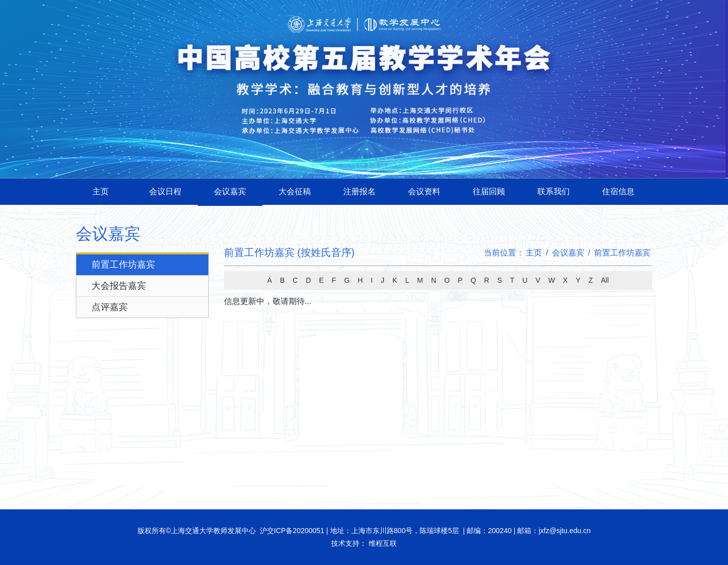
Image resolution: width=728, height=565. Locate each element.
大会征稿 (295, 191)
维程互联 (382, 543)
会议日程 (165, 191)
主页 (101, 191)
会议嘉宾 (230, 191)
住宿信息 (618, 191)
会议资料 (424, 191)
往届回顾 (489, 191)
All (605, 280)
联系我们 (554, 191)
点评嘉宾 (110, 307)
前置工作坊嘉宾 (123, 265)
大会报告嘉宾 (119, 286)
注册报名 (359, 191)
